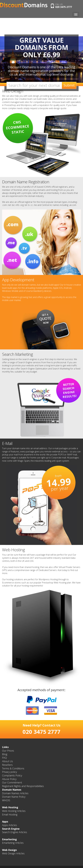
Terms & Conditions (13, 768)
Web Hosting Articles (14, 811)
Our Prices (8, 751)
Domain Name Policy (14, 797)
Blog (5, 754)
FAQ (4, 758)
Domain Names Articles (15, 793)
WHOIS (6, 800)
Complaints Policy (12, 775)
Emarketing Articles (13, 843)
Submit (69, 85)
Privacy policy (9, 772)
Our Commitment (12, 782)
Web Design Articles (13, 853)
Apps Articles (9, 825)
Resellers (7, 765)
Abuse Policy (9, 779)
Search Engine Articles (15, 832)
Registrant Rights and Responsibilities (23, 786)
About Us (7, 761)
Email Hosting (10, 814)
